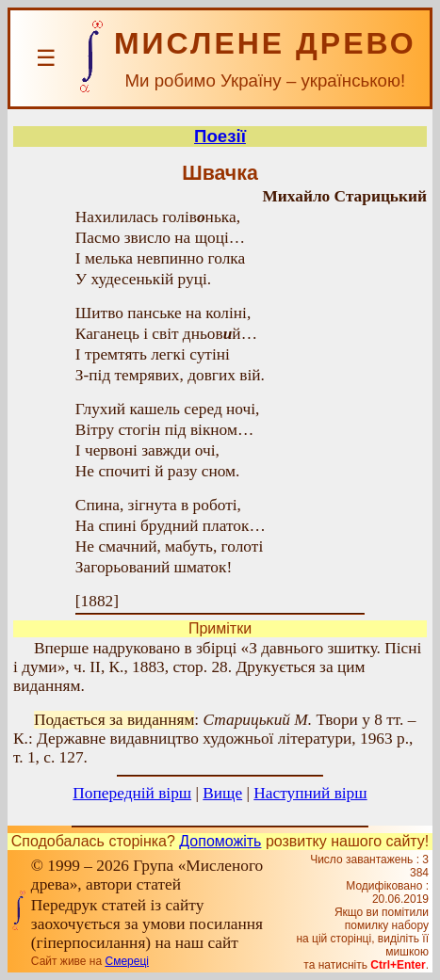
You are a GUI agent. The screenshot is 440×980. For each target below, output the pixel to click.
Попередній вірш (132, 793)
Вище (222, 793)
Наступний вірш (310, 793)
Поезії (220, 136)
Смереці (126, 961)
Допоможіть (220, 841)
